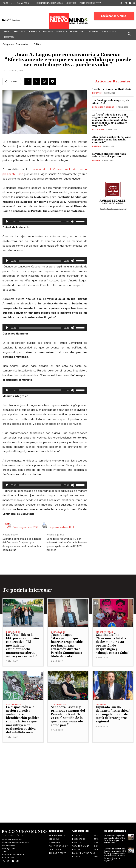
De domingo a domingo (103, 107)
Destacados (22, 44)
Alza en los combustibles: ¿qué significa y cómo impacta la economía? (112, 140)
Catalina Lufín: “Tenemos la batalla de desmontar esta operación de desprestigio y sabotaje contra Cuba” (112, 644)
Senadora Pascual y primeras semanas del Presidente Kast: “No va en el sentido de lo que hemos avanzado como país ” (68, 716)
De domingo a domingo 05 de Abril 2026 (111, 102)
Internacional (105, 632)
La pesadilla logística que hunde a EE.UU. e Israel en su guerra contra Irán (115, 839)
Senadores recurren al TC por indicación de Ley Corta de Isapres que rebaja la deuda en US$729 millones (67, 544)
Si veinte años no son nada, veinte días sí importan (109, 155)
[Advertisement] (68, 767)
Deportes (97, 93)
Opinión (96, 160)
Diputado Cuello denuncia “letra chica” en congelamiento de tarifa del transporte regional (113, 714)
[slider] (40, 221)
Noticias (96, 146)
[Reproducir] (7, 221)
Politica (37, 44)
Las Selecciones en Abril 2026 (111, 89)
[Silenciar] (73, 221)
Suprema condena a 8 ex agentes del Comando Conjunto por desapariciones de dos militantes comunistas (22, 544)
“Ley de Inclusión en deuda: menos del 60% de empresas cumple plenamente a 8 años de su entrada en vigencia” (115, 855)
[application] (45, 221)
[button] (129, 34)
